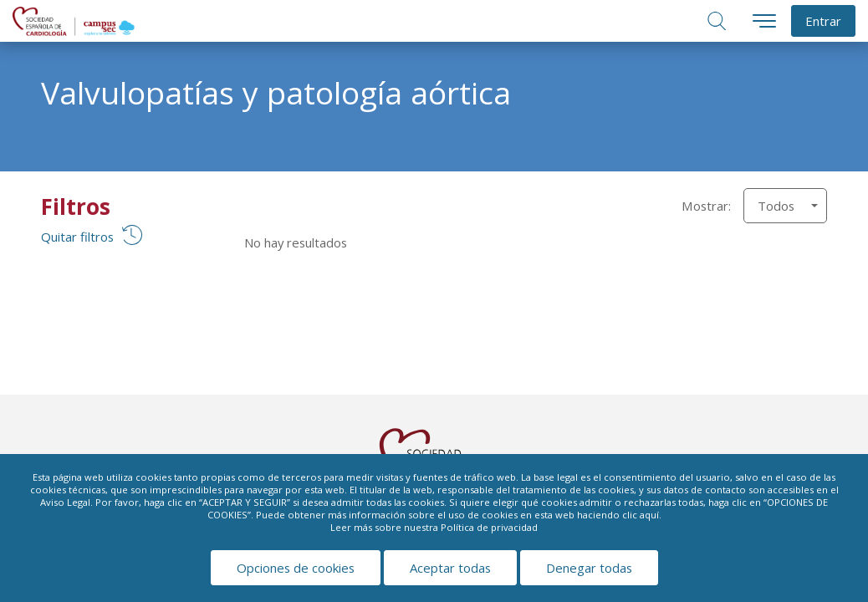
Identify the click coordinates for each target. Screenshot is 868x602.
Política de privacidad (489, 527)
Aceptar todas (450, 568)
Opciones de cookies (296, 568)
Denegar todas (589, 568)
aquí (649, 515)
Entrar (823, 21)
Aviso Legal (65, 502)
